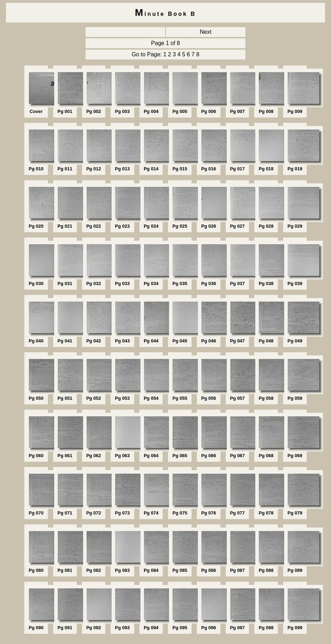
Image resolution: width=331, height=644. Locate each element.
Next (206, 32)
